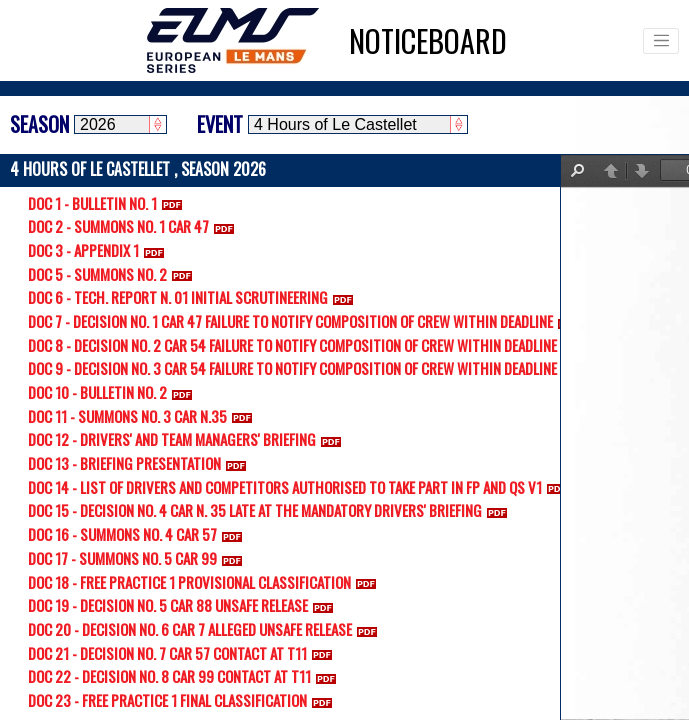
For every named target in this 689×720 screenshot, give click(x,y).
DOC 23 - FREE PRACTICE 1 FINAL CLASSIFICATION (184, 700)
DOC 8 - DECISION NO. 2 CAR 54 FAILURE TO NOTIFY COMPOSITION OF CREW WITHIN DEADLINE (309, 345)
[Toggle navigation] (661, 41)
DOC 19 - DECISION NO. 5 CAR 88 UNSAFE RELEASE (184, 605)
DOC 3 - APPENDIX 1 (100, 250)
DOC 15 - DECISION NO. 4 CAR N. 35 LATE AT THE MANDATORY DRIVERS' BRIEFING (271, 510)
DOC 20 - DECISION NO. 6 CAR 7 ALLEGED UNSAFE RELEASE (206, 629)
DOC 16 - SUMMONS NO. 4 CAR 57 (139, 534)
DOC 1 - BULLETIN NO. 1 (109, 203)
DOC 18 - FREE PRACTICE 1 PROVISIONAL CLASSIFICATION (206, 582)
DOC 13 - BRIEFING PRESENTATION (141, 463)
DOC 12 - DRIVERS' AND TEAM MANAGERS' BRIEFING (188, 439)
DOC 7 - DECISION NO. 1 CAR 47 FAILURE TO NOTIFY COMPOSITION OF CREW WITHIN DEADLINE (307, 321)
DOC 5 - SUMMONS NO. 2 (114, 274)
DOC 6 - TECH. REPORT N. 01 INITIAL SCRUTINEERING (194, 297)
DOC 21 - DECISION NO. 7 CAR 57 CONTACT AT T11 (184, 653)
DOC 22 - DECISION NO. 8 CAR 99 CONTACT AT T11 (186, 676)
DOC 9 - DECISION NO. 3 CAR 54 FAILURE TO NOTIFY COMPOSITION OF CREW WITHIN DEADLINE (309, 368)
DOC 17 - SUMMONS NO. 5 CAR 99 (139, 558)
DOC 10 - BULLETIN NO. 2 (114, 392)
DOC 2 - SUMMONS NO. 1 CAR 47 (135, 226)
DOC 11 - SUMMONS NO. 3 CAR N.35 (144, 416)
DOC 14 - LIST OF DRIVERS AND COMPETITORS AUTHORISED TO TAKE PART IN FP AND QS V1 (301, 487)
